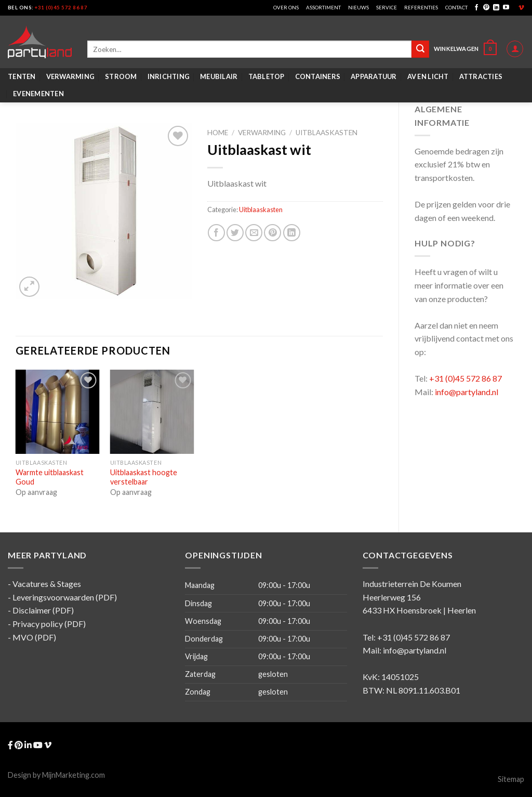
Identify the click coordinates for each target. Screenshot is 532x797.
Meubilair (219, 76)
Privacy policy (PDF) (49, 624)
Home (218, 133)
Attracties (481, 76)
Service (387, 8)
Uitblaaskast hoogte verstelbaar (144, 477)
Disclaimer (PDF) (43, 610)
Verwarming (71, 76)
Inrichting (169, 76)
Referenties (421, 8)
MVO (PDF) (34, 637)
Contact (456, 8)
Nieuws (358, 8)
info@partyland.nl (467, 392)
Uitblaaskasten (327, 133)
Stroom (121, 76)
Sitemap (511, 779)
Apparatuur (374, 76)
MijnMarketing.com (74, 775)
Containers (318, 76)
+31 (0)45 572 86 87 (61, 8)
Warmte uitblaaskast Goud (50, 477)
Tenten (22, 76)
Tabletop (267, 76)
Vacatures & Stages (47, 584)
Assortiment (323, 8)
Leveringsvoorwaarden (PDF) (65, 597)
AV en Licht (428, 76)
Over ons (286, 8)
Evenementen (38, 94)
